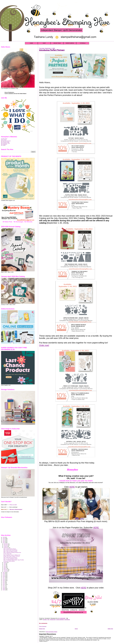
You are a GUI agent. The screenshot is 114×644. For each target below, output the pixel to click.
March (5, 569)
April (5, 567)
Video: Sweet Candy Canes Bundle (10, 550)
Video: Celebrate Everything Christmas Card (12, 553)
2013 (4, 583)
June (5, 565)
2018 (4, 576)
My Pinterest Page (5, 142)
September (6, 548)
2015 (4, 580)
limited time (53, 620)
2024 (4, 540)
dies (48, 620)
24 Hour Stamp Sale (7, 554)
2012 (4, 584)
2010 (4, 587)
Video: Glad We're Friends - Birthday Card (12, 555)
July (5, 564)
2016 (4, 579)
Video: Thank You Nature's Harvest (10, 551)
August (5, 562)
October (6, 546)
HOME (31, 43)
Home (76, 629)
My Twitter (3, 145)
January (6, 571)
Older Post (110, 629)
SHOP (44, 43)
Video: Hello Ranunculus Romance (10, 557)
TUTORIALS (83, 43)
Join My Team (4, 139)
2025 (4, 539)
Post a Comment (43, 626)
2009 (4, 588)
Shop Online (4, 140)
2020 (4, 574)
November (6, 545)
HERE (72, 487)
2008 (4, 590)
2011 (4, 586)
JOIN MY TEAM (57, 43)
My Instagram (4, 144)
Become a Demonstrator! (16, 509)
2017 (4, 578)
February (6, 570)
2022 (4, 543)
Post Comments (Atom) (51, 632)
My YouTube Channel (6, 141)
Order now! (44, 345)
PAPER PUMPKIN (70, 43)
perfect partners (60, 620)
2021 (4, 572)
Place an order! (13, 505)
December (6, 544)
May (5, 566)
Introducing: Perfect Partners (52, 50)
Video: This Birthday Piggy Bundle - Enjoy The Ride (14, 560)
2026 (4, 537)
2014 (4, 582)
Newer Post (42, 629)
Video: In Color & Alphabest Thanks (10, 559)
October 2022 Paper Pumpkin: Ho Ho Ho (11, 556)
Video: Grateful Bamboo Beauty (10, 549)
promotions (67, 620)
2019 (4, 575)
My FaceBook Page (5, 143)
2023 (4, 541)
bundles (45, 620)
